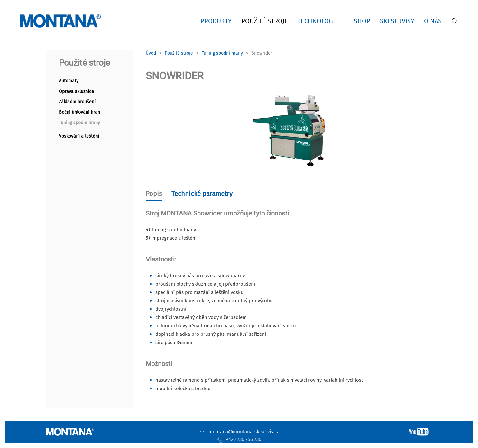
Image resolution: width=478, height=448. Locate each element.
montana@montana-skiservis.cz (244, 432)
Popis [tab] (154, 194)
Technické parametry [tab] (202, 194)
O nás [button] (433, 21)
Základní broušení (77, 102)
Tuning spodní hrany (79, 123)
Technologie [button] (318, 21)
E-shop (359, 21)
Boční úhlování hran (79, 112)
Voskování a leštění (79, 136)
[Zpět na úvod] (62, 21)
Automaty (69, 81)
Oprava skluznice (76, 91)
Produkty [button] (216, 21)
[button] (455, 21)
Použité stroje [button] (265, 21)
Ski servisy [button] (397, 21)
